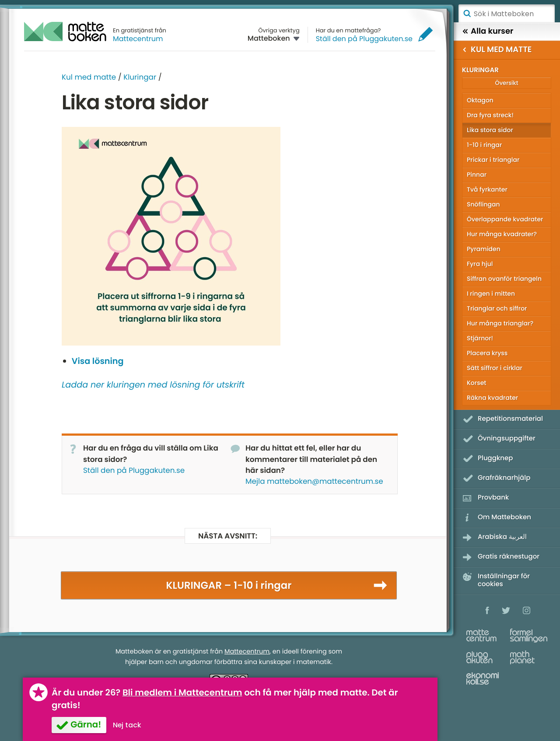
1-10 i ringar (484, 145)
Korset (477, 383)
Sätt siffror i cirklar (495, 368)
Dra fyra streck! (490, 115)
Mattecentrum (138, 39)
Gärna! (86, 724)
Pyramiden (484, 249)
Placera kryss (487, 353)
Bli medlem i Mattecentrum (182, 692)
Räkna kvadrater (492, 398)
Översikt (506, 83)
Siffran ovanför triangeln (504, 279)
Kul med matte (89, 77)
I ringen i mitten (491, 294)
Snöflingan (483, 204)
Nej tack (127, 725)
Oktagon (480, 100)
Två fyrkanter (487, 189)
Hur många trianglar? (500, 323)
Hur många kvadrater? (502, 234)
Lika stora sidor (490, 130)
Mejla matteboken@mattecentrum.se (314, 481)
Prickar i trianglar (493, 160)
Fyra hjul (480, 264)
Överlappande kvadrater (505, 219)
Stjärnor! (480, 338)
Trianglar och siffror (497, 308)
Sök (467, 14)
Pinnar (477, 175)
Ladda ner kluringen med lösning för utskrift (153, 385)
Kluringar (140, 77)
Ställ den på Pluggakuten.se (364, 39)
